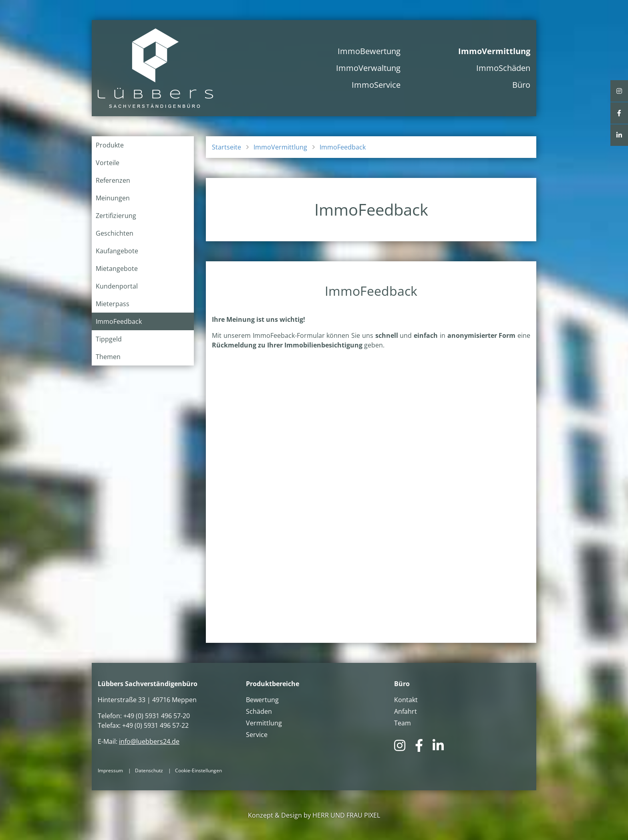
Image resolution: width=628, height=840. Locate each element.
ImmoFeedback (119, 321)
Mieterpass (113, 304)
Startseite (226, 147)
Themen (108, 357)
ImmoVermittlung (494, 51)
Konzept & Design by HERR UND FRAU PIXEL (314, 815)
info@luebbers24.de (149, 741)
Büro (521, 85)
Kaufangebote (117, 251)
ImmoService (376, 85)
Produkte (110, 145)
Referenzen (113, 180)
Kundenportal (117, 286)
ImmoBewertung (369, 51)
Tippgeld (109, 339)
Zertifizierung (116, 216)
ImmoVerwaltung (368, 68)
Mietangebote (117, 269)
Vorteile (108, 163)
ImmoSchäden (503, 68)
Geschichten (115, 233)
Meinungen (113, 198)
